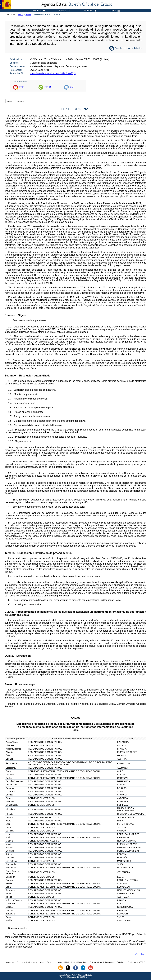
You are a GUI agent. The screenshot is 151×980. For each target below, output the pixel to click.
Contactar (10, 962)
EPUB (48, 87)
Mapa (42, 962)
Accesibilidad (63, 962)
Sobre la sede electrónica (27, 962)
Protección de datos (79, 962)
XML (72, 87)
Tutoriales (121, 962)
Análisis (21, 101)
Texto (10, 101)
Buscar (28, 15)
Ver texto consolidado (128, 48)
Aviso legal (51, 962)
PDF (21, 87)
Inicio (20, 15)
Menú (115, 11)
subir (141, 954)
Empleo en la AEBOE (136, 962)
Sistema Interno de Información (102, 962)
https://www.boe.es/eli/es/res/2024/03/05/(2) (53, 73)
